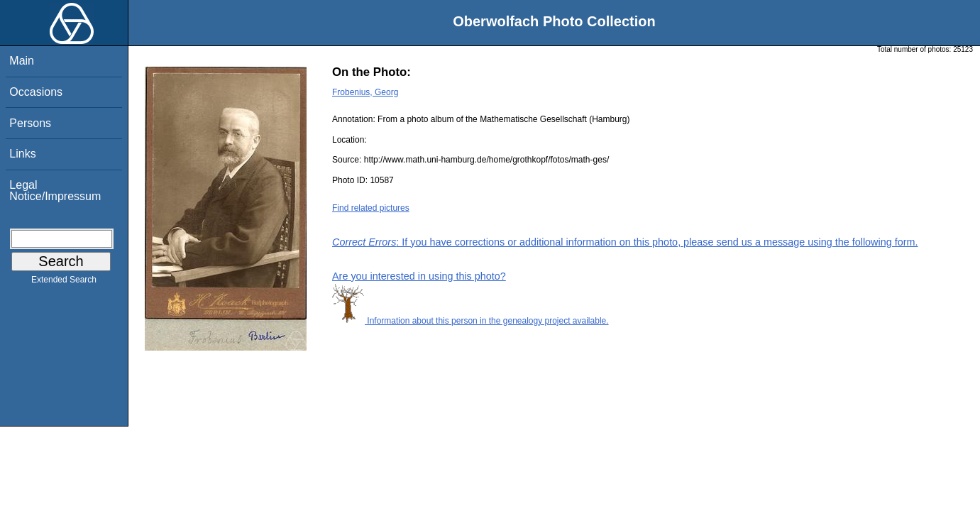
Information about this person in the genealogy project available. (470, 321)
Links (22, 154)
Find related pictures (371, 208)
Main (22, 61)
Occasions (36, 92)
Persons (30, 123)
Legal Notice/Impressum (55, 191)
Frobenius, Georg (365, 92)
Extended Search (64, 282)
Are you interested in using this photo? (419, 276)
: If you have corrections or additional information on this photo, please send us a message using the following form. (625, 242)
